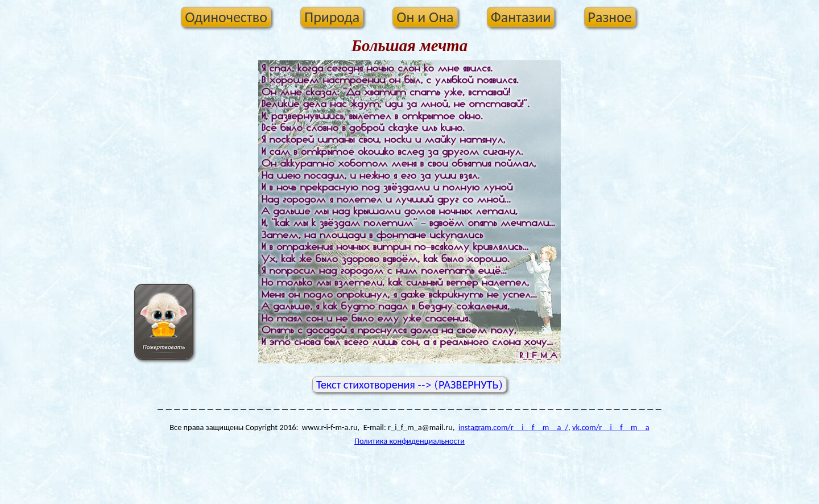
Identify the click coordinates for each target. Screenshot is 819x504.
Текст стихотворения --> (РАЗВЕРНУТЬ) (409, 385)
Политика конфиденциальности (409, 441)
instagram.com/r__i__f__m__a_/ (513, 427)
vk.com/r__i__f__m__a (611, 427)
